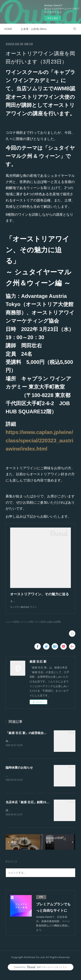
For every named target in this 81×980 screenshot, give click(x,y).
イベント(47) (27, 626)
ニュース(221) (12, 626)
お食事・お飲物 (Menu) (34, 29)
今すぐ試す (53, 18)
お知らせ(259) (54, 626)
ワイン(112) (40, 626)
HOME (8, 29)
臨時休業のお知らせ (19, 772)
